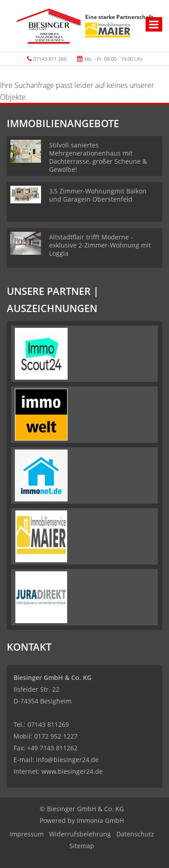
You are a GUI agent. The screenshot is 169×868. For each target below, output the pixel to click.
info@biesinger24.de (67, 760)
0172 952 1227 (56, 736)
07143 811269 (48, 724)
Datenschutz (135, 834)
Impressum (27, 834)
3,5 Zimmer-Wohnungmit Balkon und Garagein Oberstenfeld (98, 195)
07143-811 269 (50, 59)
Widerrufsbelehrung (80, 834)
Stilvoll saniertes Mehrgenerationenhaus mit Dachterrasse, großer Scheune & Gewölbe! (98, 157)
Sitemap (82, 846)
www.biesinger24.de (72, 771)
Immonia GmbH (100, 820)
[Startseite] (48, 26)
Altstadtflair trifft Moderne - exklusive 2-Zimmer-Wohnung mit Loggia (100, 245)
